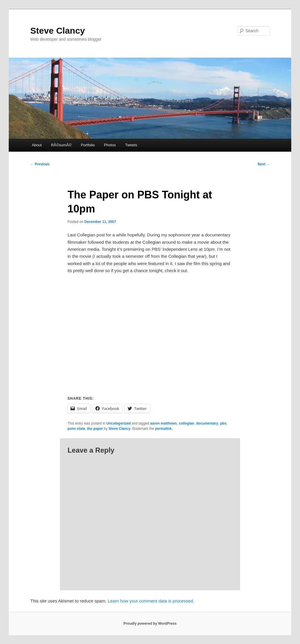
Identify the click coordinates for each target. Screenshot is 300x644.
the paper (95, 429)
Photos (110, 145)
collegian (187, 423)
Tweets (131, 145)
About (37, 145)
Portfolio (88, 145)
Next (264, 164)
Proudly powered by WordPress (150, 624)
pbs (223, 423)
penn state (76, 429)
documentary (207, 423)
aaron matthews (164, 423)
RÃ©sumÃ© (61, 145)
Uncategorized (119, 423)
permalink (163, 429)
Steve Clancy (58, 31)
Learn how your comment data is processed (150, 601)
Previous (40, 164)
